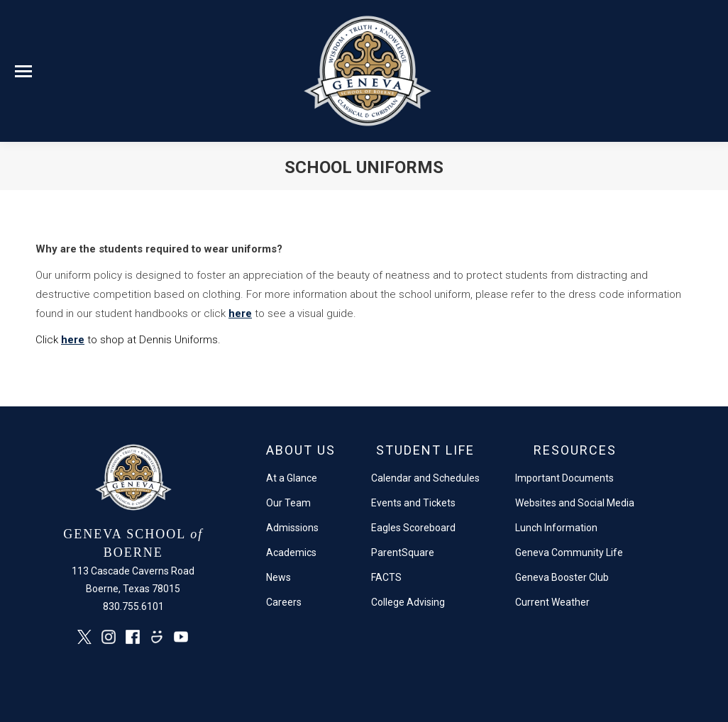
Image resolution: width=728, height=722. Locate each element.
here (240, 313)
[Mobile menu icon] (23, 71)
